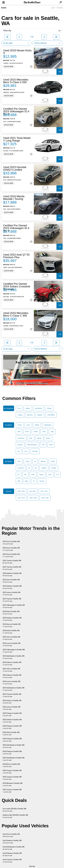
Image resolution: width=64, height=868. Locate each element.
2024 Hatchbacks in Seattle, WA (14, 657)
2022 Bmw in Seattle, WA (11, 765)
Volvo (44, 432)
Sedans (28, 408)
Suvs (19, 408)
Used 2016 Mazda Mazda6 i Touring (14, 198)
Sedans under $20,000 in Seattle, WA (15, 816)
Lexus (28, 425)
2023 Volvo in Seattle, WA (11, 638)
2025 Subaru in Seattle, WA (12, 676)
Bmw (31, 438)
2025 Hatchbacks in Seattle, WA (14, 746)
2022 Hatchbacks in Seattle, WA (14, 759)
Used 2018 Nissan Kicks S (17, 52)
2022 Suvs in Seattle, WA (11, 581)
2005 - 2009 (33, 498)
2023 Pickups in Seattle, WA (12, 740)
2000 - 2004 (45, 498)
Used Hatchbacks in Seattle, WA (14, 848)
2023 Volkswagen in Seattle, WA (14, 606)
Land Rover (21, 438)
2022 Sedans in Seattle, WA (12, 721)
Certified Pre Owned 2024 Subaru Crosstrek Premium (17, 286)
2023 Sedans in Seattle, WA (12, 587)
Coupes (20, 415)
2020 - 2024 (21, 491)
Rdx (25, 475)
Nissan (48, 438)
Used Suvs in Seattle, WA (11, 835)
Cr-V (58, 475)
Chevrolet (35, 451)
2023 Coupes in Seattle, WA (12, 778)
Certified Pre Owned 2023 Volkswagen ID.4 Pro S (16, 111)
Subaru (37, 425)
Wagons (40, 415)
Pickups (49, 408)
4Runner (43, 461)
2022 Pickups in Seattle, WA (12, 753)
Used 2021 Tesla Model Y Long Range (17, 139)
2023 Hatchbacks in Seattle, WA (14, 689)
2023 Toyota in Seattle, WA (12, 600)
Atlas (27, 481)
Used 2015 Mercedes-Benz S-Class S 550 (16, 81)
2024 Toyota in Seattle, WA (12, 562)
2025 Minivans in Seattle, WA (13, 784)
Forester (54, 468)
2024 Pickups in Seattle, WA (12, 727)
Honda (36, 432)
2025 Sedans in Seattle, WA (12, 619)
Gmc (26, 451)
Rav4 (19, 461)
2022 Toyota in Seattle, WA (12, 695)
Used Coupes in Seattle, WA (12, 861)
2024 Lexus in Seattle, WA (12, 683)
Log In (53, 8)
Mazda (39, 438)
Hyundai (20, 445)
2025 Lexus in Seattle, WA (12, 644)
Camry (28, 461)
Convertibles (51, 415)
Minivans (30, 415)
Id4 (36, 468)
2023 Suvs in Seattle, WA (11, 549)
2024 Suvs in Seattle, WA (11, 543)
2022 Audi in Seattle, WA (11, 733)
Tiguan (41, 475)
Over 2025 (33, 491)
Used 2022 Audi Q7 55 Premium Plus (16, 256)
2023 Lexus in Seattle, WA (12, 594)
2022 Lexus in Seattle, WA (12, 708)
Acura (27, 432)
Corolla (53, 461)
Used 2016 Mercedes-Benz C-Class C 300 (16, 314)
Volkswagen (48, 425)
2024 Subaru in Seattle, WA (12, 664)
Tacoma (42, 481)
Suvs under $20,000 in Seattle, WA (14, 810)
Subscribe (60, 8)
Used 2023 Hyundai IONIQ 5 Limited (15, 168)
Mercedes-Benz (32, 445)
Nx (29, 468)
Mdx (19, 481)
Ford (43, 445)
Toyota (20, 425)
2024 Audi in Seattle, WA (11, 613)
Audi (19, 432)
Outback (44, 468)
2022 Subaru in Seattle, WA (12, 702)
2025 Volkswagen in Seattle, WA (14, 651)
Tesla (51, 445)
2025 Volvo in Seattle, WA (11, 670)
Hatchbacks (38, 408)
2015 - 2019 (44, 491)
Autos (4, 8)
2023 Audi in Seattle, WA (11, 632)
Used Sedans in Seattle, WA (12, 842)
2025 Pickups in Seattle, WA (12, 714)
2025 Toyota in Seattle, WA (12, 568)
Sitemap (32, 866)
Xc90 (50, 475)
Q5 (19, 475)
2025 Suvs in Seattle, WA (11, 555)
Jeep (52, 432)
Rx (35, 461)
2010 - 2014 (21, 498)
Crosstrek (21, 468)
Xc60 (33, 475)
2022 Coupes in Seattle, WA (12, 791)
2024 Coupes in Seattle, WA (12, 772)
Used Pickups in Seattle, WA (12, 854)
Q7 (34, 481)
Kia (19, 451)
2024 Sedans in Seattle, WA (12, 574)
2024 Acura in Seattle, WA (12, 625)
